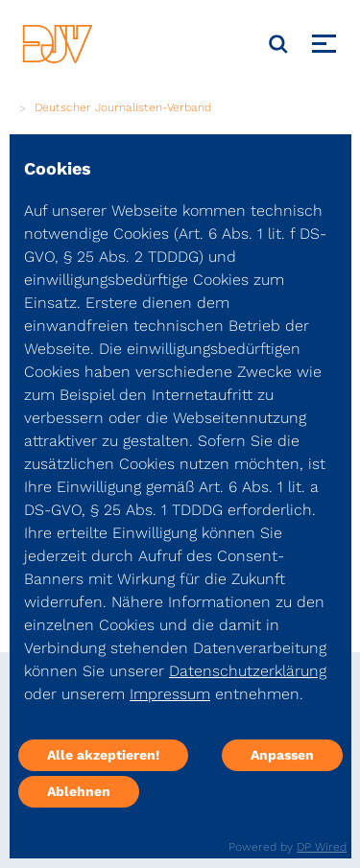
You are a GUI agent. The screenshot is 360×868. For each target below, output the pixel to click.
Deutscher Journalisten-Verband (123, 107)
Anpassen (282, 755)
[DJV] (58, 44)
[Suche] (278, 44)
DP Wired (322, 847)
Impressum (170, 694)
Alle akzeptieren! (103, 755)
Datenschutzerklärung (248, 671)
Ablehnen (79, 791)
